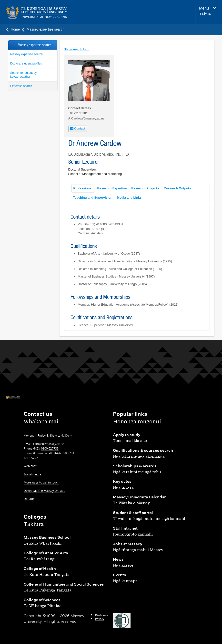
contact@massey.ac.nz (48, 444)
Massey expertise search (26, 54)
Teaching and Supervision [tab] (93, 198)
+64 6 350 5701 (64, 453)
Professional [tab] (83, 188)
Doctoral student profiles (26, 64)
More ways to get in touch (41, 482)
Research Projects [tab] (145, 188)
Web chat (30, 466)
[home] (44, 13)
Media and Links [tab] (129, 198)
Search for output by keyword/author (23, 75)
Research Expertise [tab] (112, 188)
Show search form (77, 49)
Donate (29, 499)
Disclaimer (102, 615)
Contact (78, 128)
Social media (32, 474)
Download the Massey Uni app (45, 491)
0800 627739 (50, 448)
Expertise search (21, 86)
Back (12, 45)
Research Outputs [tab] (177, 188)
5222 (35, 458)
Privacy (100, 619)
